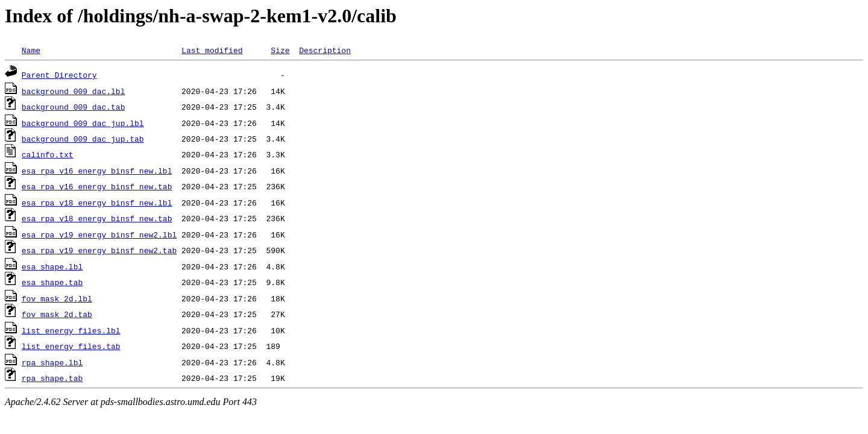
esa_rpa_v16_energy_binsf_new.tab (97, 186)
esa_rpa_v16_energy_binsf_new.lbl (97, 171)
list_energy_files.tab (71, 346)
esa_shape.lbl (52, 266)
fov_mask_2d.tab (57, 314)
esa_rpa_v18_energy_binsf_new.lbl (97, 203)
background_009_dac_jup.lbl (83, 123)
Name (31, 50)
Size (280, 50)
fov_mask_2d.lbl (57, 298)
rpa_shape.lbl (52, 362)
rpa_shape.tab (52, 378)
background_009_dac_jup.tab (83, 139)
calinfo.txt (48, 154)
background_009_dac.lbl (74, 91)
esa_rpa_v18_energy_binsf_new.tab (97, 218)
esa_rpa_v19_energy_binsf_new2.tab (99, 250)
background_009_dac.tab (74, 107)
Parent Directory (59, 75)
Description (325, 50)
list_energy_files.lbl (71, 330)
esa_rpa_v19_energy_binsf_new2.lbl (99, 234)
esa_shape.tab (52, 282)
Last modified (212, 50)
